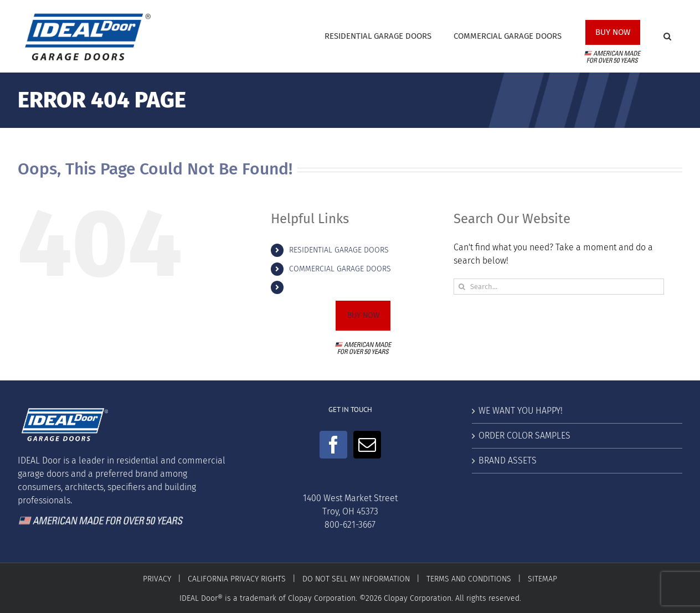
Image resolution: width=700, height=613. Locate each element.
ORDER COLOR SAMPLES (524, 436)
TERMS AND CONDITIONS (469, 579)
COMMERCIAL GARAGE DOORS (340, 269)
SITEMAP (542, 579)
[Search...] (559, 287)
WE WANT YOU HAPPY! (521, 411)
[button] (667, 36)
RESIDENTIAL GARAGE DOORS (339, 250)
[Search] (462, 287)
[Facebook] (333, 445)
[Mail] (367, 445)
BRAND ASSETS (508, 460)
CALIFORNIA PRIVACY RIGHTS (237, 579)
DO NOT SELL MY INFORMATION (356, 579)
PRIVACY (157, 579)
